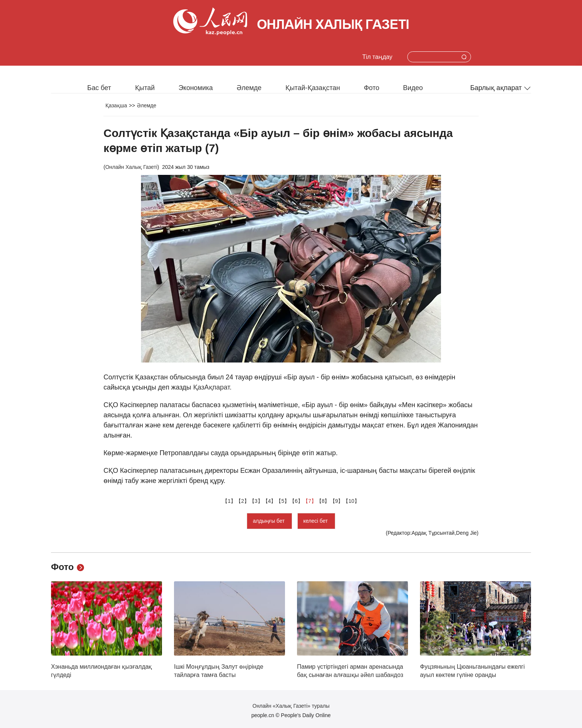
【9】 (337, 501)
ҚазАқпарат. (212, 387)
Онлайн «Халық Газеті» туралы (291, 706)
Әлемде (249, 88)
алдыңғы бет (269, 521)
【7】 (310, 501)
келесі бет (316, 521)
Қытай (145, 88)
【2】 (243, 501)
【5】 (283, 501)
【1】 (229, 501)
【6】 (296, 501)
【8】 (323, 501)
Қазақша (116, 105)
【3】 (256, 501)
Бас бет (99, 88)
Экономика (196, 88)
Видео (413, 88)
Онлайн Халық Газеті (131, 167)
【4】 (270, 501)
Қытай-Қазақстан (313, 88)
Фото (371, 88)
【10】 (351, 501)
